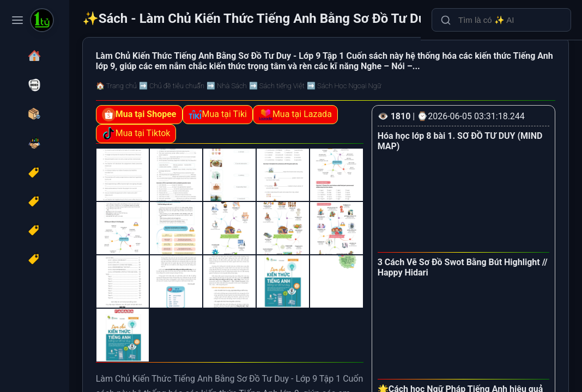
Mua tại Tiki (279, 130)
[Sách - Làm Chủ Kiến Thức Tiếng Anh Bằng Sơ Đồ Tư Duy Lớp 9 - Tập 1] (42, 21)
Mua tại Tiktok (283, 149)
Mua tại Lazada (200, 149)
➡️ (233, 101)
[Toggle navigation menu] (17, 20)
